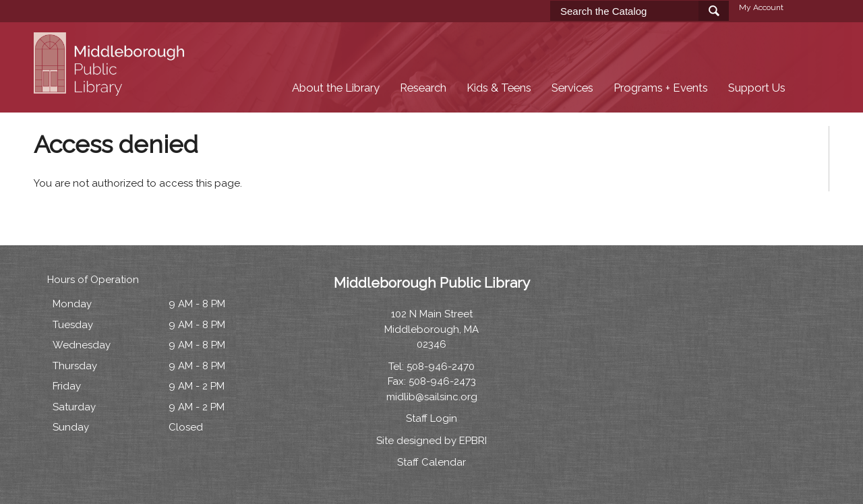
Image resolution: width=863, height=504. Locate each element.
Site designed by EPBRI (431, 441)
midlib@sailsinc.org (432, 397)
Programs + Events (661, 88)
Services (572, 88)
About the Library (336, 88)
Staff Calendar (431, 462)
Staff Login (431, 418)
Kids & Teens (499, 88)
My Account (761, 7)
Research (423, 88)
